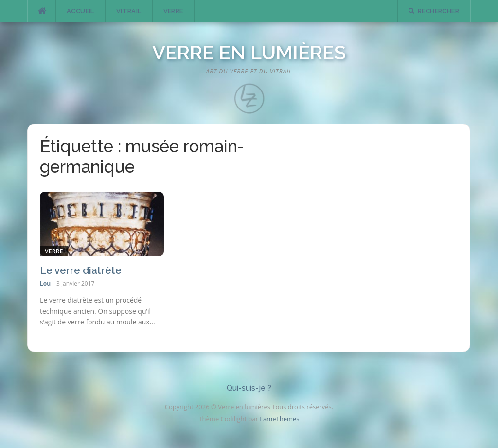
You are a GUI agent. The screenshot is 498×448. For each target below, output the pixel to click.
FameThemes (279, 419)
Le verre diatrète (81, 270)
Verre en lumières (249, 52)
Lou (45, 283)
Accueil (80, 11)
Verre (173, 11)
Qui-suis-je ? (249, 388)
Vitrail (129, 11)
